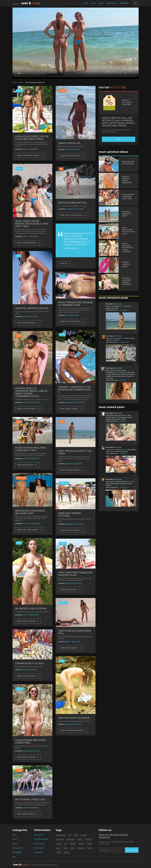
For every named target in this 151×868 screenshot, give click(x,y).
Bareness (20, 634)
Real (18, 336)
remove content (40, 844)
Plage (62, 661)
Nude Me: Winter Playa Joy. (32, 308)
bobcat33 (25, 459)
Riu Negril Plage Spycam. (31, 609)
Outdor (19, 168)
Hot (61, 169)
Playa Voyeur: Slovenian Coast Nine (128, 197)
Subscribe (132, 850)
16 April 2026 (33, 149)
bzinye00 (68, 583)
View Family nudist (26, 621)
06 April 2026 (35, 751)
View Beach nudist (69, 648)
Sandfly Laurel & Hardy (126, 264)
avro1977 (25, 615)
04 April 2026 (33, 670)
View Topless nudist (70, 321)
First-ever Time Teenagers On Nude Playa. (75, 574)
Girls (66, 844)
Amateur (81, 848)
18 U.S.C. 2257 (39, 848)
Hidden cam (64, 483)
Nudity (80, 839)
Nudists (73, 844)
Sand (19, 256)
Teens (59, 852)
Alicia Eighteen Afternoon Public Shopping (127, 248)
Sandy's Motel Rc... (70, 143)
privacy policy (39, 835)
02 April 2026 (77, 583)
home (86, 3)
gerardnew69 (70, 402)
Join (119, 139)
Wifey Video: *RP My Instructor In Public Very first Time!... (32, 224)
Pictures (63, 91)
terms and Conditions (41, 839)
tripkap (25, 670)
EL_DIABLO (26, 402)
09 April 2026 (36, 402)
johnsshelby (69, 524)
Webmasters (38, 852)
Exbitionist (60, 839)
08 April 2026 (74, 315)
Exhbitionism (21, 478)
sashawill (68, 464)
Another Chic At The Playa (128, 163)
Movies (62, 277)
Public (19, 543)
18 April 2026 (76, 642)
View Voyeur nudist (27, 409)
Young (59, 844)
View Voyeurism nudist (28, 155)
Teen (76, 835)
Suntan (19, 91)
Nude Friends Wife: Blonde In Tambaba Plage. (76, 304)
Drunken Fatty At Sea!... (30, 663)
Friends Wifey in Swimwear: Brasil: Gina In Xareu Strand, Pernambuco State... (31, 392)
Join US (63, 264)
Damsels (20, 689)
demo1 (93, 3)
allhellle (68, 642)
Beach (89, 844)
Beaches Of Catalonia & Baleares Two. (30, 512)
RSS (14, 857)
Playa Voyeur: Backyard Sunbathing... (30, 741)
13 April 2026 (77, 724)
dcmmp (25, 317)
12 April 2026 (34, 459)
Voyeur (67, 852)
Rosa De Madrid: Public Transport (127, 180)
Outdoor (84, 835)
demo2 (101, 3)
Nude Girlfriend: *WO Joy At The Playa (129, 231)
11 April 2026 (36, 524)
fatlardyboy (69, 209)
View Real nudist (68, 590)
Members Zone (112, 3)
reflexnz (25, 149)
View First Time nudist (28, 530)
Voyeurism (71, 839)
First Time (88, 839)
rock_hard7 (26, 524)
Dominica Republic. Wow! (126, 214)
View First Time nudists (71, 215)
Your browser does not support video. (76, 43)
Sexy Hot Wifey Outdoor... (74, 718)
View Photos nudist (70, 530)
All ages (20, 770)
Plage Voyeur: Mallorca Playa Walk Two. (31, 449)
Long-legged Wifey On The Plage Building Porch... (32, 138)
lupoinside (26, 751)
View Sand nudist (25, 465)
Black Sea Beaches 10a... (73, 203)
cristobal (68, 724)
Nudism (21, 82)
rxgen (67, 149)
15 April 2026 (33, 317)
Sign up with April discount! (127, 102)
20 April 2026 (33, 236)
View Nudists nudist (70, 156)
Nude (58, 848)
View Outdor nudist (27, 243)
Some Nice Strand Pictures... (70, 515)
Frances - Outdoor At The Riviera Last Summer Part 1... (75, 390)
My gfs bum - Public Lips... (31, 799)
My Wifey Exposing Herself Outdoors (127, 281)
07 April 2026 (80, 402)
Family (19, 422)
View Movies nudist (26, 323)
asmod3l (25, 808)
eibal (67, 315)
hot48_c (25, 236)
